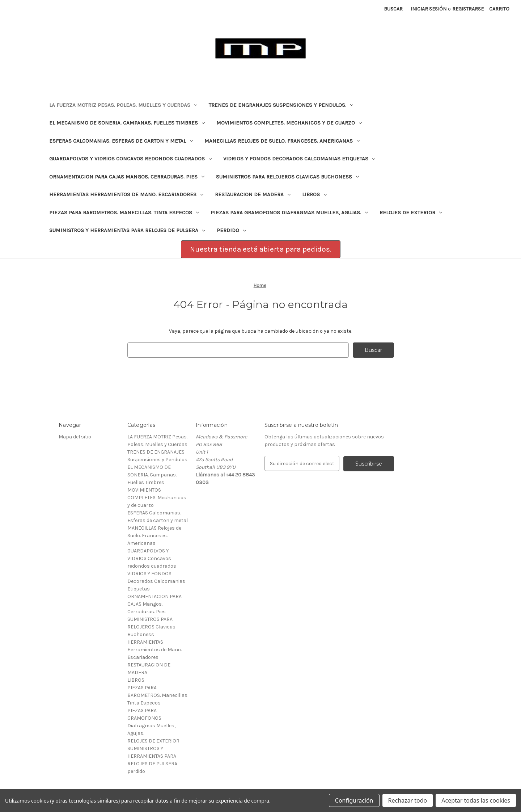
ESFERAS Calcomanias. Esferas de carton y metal (121, 141)
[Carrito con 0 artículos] (499, 9)
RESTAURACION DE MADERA (253, 194)
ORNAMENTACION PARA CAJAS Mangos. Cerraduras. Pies (127, 177)
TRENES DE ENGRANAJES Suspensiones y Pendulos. (281, 105)
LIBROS (314, 194)
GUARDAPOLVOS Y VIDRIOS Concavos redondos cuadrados (130, 159)
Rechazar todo (408, 800)
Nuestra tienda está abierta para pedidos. (261, 249)
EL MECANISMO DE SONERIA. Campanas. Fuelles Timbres (127, 123)
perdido (231, 230)
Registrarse (468, 9)
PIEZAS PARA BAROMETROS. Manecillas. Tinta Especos (124, 213)
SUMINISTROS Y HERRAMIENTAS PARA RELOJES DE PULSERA (127, 230)
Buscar (393, 9)
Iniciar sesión (429, 9)
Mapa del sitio (75, 437)
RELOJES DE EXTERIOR (411, 213)
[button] (261, 249)
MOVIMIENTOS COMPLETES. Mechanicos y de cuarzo (289, 123)
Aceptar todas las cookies (476, 800)
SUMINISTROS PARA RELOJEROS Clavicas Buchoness (287, 177)
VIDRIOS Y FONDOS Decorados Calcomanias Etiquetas (299, 159)
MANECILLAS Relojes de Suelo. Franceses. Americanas (282, 141)
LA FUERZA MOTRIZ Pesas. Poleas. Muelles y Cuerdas (123, 105)
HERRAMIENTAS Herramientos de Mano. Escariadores (126, 194)
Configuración (354, 800)
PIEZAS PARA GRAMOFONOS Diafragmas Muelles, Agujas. (289, 213)
